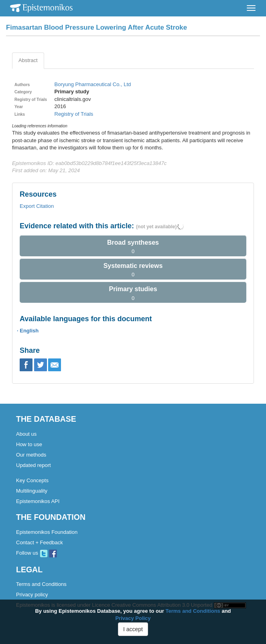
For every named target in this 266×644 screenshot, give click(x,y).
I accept (133, 629)
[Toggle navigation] (251, 8)
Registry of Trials (74, 114)
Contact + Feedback (40, 542)
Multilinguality (32, 491)
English (29, 331)
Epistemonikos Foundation (47, 532)
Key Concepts (32, 480)
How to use (29, 444)
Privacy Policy (133, 618)
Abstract (28, 60)
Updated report (34, 465)
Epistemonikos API (38, 501)
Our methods (31, 455)
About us (26, 434)
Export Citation (37, 206)
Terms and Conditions (41, 584)
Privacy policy (32, 595)
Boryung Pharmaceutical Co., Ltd (93, 84)
